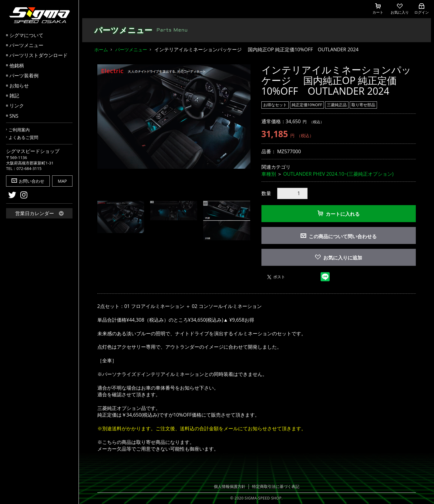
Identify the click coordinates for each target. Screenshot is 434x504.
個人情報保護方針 (230, 486)
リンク (17, 106)
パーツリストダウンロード (39, 55)
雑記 (14, 96)
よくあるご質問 (23, 137)
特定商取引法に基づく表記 (276, 486)
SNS (14, 116)
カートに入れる (339, 214)
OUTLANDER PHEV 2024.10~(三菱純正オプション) (338, 174)
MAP (62, 181)
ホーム (101, 49)
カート (378, 9)
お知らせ (19, 86)
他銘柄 (17, 66)
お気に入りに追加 (339, 258)
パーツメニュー (26, 45)
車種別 (269, 174)
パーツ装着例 (24, 76)
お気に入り (400, 9)
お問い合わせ (28, 181)
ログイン (422, 9)
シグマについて (26, 35)
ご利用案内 (19, 130)
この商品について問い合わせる (343, 236)
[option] (174, 117)
